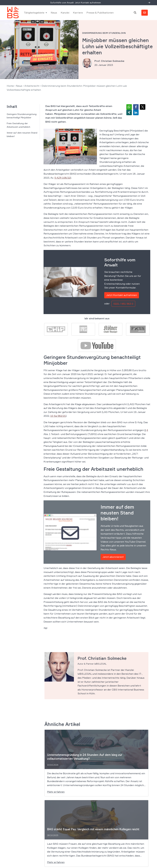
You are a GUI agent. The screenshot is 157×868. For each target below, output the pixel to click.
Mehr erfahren (56, 792)
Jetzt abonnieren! (113, 557)
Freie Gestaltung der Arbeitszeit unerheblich (18, 125)
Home (10, 86)
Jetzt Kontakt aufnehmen (122, 295)
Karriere (78, 13)
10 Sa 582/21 (58, 416)
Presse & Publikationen (100, 13)
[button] (129, 107)
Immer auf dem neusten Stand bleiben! (22, 134)
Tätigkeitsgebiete (34, 13)
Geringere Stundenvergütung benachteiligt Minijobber (22, 116)
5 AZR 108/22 (62, 178)
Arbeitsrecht (32, 86)
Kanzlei (65, 13)
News (54, 13)
